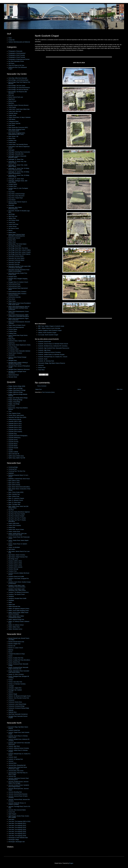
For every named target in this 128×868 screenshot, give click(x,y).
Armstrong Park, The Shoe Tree (17, 471)
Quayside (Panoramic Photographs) (18, 436)
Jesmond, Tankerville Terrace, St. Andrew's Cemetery (17, 804)
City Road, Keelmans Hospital (16, 516)
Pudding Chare (12, 333)
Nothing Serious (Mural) (15, 419)
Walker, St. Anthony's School (16, 625)
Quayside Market (13, 446)
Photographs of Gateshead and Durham (19, 59)
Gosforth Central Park (45, 342)
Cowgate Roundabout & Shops (17, 654)
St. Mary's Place (13, 347)
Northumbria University (14, 297)
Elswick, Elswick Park (14, 662)
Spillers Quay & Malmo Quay (16, 456)
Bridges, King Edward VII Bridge (17, 390)
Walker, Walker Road (14, 627)
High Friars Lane (13, 216)
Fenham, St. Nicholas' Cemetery (17, 684)
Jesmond (41, 365)
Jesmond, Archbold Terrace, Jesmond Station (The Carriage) (18, 782)
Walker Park (12, 605)
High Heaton (12, 549)
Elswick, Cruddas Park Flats (16, 658)
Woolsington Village (14, 840)
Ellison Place (12, 138)
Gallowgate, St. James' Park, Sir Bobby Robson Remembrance (19, 173)
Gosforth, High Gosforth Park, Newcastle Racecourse (54, 348)
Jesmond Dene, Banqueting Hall (17, 765)
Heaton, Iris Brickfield (14, 547)
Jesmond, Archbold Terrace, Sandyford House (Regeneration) (19, 786)
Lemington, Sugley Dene (15, 688)
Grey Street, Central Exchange (17, 194)
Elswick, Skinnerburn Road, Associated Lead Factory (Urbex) (19, 672)
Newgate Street (13, 277)
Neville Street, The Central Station (17, 244)
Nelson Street (12, 242)
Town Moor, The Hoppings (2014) (17, 828)
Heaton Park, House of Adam (16, 530)
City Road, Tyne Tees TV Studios (17, 518)
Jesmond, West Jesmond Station (17, 810)
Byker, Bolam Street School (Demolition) (19, 487)
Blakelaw (11, 650)
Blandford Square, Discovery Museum (18, 105)
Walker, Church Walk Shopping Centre (19, 611)
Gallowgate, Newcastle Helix (16, 154)
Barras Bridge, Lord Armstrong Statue (18, 80)
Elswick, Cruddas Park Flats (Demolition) (19, 660)
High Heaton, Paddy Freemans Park (18, 557)
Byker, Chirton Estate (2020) (16, 492)
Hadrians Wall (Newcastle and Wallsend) (19, 42)
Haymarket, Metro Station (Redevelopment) (15, 208)
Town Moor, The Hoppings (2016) (17, 832)
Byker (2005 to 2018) (14, 481)
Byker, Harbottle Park (14, 494)
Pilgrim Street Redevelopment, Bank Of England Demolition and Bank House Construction (19, 308)
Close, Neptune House (14, 413)
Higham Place (12, 218)
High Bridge (12, 214)
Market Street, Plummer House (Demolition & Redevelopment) (17, 235)
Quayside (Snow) (13, 440)
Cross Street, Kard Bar (14, 123)
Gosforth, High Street (44, 350)
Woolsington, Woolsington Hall (16, 842)
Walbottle (11, 710)
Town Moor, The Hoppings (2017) (17, 834)
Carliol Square (12, 107)
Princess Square (13, 329)
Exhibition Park (12, 141)
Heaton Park (12, 528)
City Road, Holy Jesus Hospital (17, 514)
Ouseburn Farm (13, 571)
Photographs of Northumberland (17, 53)
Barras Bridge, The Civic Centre (17, 86)
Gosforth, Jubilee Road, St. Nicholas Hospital (51, 355)
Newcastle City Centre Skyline (16, 258)
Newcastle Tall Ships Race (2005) (17, 417)
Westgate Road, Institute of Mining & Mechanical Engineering (18, 363)
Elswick (10, 656)
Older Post (120, 389)
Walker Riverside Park (14, 607)
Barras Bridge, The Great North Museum (19, 88)
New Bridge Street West (15, 246)
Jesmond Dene (12, 763)
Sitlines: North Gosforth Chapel (47, 333)
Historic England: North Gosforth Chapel (50, 330)
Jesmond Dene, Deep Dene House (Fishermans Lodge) (18, 768)
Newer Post (38, 389)
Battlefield (11, 473)
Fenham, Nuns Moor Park (15, 682)
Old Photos (11, 63)
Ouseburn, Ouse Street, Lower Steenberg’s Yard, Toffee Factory (17, 590)
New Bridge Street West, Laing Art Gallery (19, 250)
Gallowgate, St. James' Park (16, 159)
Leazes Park (12, 222)
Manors (10, 230)
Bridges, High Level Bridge (15, 388)
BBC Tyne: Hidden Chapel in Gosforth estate (51, 326)
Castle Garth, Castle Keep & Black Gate (19, 109)
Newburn (11, 692)
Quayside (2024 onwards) (15, 432)
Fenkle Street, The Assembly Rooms (18, 144)
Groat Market (12, 200)
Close (10, 411)
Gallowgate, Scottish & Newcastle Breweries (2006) (17, 157)
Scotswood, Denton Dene (15, 702)
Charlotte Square (13, 113)
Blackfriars (11, 103)
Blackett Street (12, 101)
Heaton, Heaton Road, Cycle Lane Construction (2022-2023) (18, 534)
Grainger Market (13, 184)
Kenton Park (42, 368)
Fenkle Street (12, 143)
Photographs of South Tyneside (17, 57)
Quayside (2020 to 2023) (15, 430)
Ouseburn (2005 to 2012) (15, 561)
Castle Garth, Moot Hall (15, 111)
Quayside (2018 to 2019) (15, 428)
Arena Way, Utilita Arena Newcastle (18, 78)
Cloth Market (12, 119)
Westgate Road (13, 361)
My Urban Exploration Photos (16, 61)
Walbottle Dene (13, 712)
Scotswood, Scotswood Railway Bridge (19, 708)
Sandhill (11, 450)
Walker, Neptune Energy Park (16, 620)
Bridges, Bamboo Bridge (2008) (17, 386)
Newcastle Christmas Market (16, 256)
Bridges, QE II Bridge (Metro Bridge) (18, 398)
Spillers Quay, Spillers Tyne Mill (17, 458)
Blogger (71, 863)
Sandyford (11, 596)
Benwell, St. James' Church (16, 648)
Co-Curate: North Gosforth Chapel (48, 335)
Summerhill (11, 355)
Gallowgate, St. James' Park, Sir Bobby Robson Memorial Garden (19, 169)
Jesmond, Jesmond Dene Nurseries (18, 794)
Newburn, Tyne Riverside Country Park (19, 698)
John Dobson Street (14, 220)
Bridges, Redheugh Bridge (15, 400)
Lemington (11, 686)
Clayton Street (12, 115)
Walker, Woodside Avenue (15, 629)
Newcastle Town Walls (14, 262)
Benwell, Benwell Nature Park (16, 642)
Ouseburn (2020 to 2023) (15, 565)
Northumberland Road (14, 284)
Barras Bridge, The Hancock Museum (18, 90)
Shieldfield (11, 600)
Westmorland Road (14, 375)
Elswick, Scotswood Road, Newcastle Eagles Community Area (18, 668)
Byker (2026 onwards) (14, 485)
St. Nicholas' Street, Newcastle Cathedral (19, 351)
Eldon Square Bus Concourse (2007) (18, 128)
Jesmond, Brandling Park (15, 792)
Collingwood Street (13, 121)
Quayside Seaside (13, 448)
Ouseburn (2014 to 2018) (15, 563)
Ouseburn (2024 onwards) (15, 567)
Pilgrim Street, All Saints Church (17, 325)
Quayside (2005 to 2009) (15, 421)
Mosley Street (12, 240)
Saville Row (12, 343)
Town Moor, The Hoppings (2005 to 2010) (19, 821)
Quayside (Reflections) (14, 438)
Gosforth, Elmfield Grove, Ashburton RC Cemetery (53, 346)
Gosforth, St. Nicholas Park (46, 361)
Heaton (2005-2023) (14, 523)
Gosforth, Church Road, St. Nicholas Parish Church (53, 344)
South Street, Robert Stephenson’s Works (19, 345)
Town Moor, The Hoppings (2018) (17, 836)
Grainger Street (13, 186)
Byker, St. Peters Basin (15, 502)
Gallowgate (11, 150)
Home (79, 389)
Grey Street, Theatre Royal (16, 198)
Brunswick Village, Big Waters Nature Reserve (52, 363)
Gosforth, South (43, 359)
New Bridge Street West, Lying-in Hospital (19, 252)
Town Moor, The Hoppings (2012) (17, 826)
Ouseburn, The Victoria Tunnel (16, 594)
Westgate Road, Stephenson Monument (19, 369)
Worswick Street (13, 377)
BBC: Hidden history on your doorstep (49, 328)
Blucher (10, 652)
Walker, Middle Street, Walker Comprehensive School (16, 617)
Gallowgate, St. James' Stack (16, 179)
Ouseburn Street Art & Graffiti (16, 577)
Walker (10, 602)
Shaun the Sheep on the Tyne (16, 65)
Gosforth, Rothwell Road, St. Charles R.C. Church (53, 357)
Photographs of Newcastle (15, 51)
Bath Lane (11, 95)
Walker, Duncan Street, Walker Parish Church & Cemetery (18, 613)
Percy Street (12, 299)
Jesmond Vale (12, 776)
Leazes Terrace (13, 226)
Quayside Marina (13, 444)
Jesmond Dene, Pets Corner (16, 771)
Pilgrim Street (12, 301)
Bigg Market (12, 99)
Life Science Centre (14, 228)
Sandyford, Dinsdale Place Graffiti (17, 598)
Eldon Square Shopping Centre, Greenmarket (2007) (17, 130)
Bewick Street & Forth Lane (16, 97)
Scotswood (11, 700)
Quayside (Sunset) (13, 442)
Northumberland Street (14, 286)
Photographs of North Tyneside (17, 55)
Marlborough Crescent (14, 238)
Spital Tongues (12, 814)
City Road (11, 510)
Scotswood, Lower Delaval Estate (17, 704)
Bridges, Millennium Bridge (16, 392)
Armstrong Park (13, 469)
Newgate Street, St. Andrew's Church (18, 282)
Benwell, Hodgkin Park (14, 644)
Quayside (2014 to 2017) (15, 426)
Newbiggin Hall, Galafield (15, 690)
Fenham (11, 680)
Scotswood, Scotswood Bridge (16, 706)
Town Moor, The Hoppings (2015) (17, 830)
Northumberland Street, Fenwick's (17, 292)
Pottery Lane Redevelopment (16, 327)
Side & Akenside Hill (14, 454)
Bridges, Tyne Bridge (14, 404)
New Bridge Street (13, 559)
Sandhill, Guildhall (13, 452)
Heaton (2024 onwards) (15, 525)
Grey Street (11, 192)
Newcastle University (14, 264)
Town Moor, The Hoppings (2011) (17, 823)
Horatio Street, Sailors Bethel (16, 415)
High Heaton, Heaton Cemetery (17, 555)
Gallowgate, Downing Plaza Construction (19, 152)
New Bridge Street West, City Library (18, 248)
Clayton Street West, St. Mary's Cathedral (19, 117)
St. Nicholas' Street (13, 349)
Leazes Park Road (13, 224)
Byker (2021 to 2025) (14, 483)
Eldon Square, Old (13, 136)
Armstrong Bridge (13, 467)
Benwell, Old (12, 646)
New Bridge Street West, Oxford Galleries (19, 254)
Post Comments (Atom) (48, 392)
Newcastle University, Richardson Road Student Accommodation (19, 270)
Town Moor (41, 370)
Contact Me (11, 40)
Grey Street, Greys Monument (16, 196)
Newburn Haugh (13, 694)
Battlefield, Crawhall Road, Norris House (19, 479)
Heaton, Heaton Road (14, 532)
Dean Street (12, 125)
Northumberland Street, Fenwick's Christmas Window (17, 294)
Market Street (12, 233)
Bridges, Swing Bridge (14, 402)
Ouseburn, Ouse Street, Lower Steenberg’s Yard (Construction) (17, 586)
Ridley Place (12, 339)
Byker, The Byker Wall (14, 504)
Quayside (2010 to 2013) (15, 424)
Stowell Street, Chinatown (15, 353)
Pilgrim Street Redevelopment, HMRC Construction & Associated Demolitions (19, 316)
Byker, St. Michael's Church (16, 500)
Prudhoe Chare (12, 331)
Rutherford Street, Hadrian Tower (17, 341)
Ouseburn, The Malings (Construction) (19, 592)
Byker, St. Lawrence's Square (16, 498)
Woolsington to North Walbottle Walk (18, 838)
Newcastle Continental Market (16, 260)
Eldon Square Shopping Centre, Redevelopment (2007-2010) (17, 134)
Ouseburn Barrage (13, 569)
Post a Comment (42, 386)
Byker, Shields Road (14, 496)
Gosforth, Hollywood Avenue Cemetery (49, 352)
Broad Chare (12, 406)
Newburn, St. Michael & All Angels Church (19, 696)
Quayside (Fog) (13, 434)
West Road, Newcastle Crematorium (18, 714)
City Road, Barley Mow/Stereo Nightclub (19, 512)
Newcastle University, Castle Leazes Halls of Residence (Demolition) (19, 267)
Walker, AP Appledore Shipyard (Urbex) (19, 609)
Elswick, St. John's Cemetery (16, 674)
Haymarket (11, 205)
